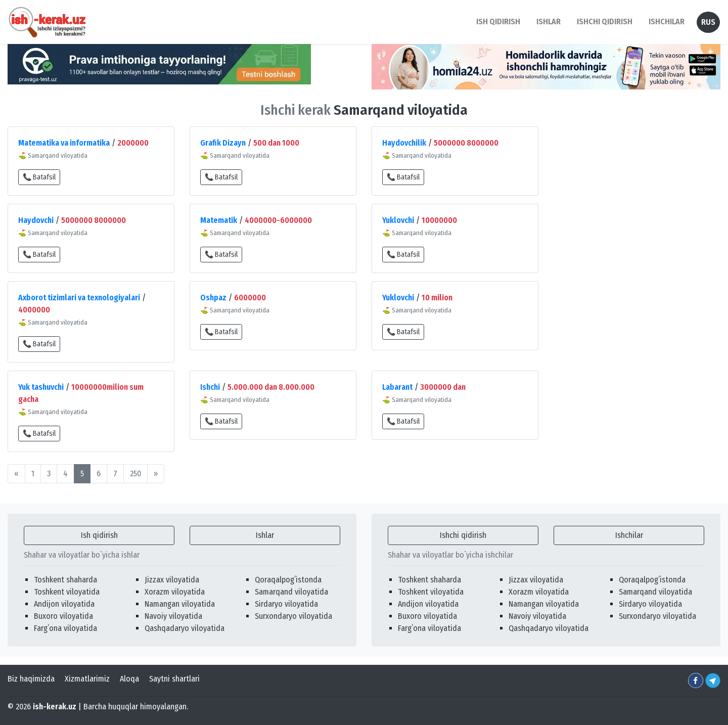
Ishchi (210, 387)
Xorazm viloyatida (175, 592)
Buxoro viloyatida (63, 616)
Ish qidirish (99, 535)
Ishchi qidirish (605, 21)
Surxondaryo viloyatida (293, 616)
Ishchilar (629, 535)
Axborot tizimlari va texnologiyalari (79, 298)
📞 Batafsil (39, 177)
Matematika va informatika (64, 143)
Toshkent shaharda (65, 580)
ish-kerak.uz (55, 707)
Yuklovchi (398, 220)
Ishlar (265, 535)
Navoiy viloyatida (173, 616)
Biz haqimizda (31, 679)
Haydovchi (36, 220)
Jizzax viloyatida (172, 580)
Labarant (397, 387)
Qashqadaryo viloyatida (185, 628)
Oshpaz (213, 298)
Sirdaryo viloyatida (286, 604)
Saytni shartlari (174, 679)
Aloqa (129, 679)
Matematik (219, 220)
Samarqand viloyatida (291, 592)
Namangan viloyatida (180, 604)
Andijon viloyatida (64, 604)
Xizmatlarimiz (87, 679)
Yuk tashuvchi (41, 387)
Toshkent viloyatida (67, 592)
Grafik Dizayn (223, 143)
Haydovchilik (404, 143)
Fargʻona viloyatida (65, 628)
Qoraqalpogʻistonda (288, 580)
